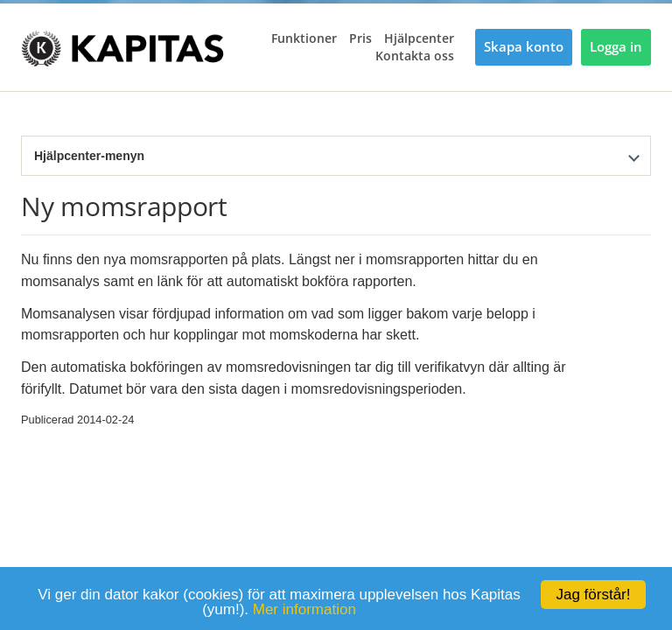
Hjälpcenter (419, 38)
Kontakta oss (415, 56)
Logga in (616, 47)
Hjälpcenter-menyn (89, 156)
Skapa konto (524, 47)
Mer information (304, 609)
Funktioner (304, 38)
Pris (360, 38)
